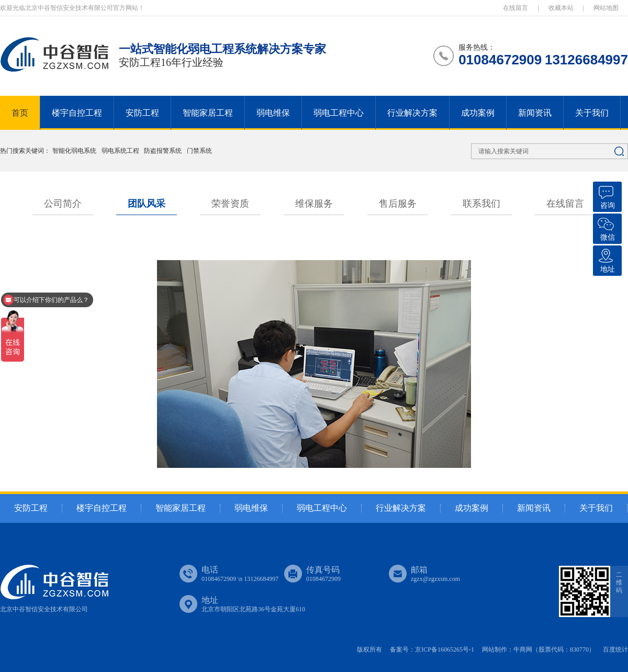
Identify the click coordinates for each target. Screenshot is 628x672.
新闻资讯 (535, 113)
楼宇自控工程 (77, 113)
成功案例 (478, 113)
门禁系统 (199, 151)
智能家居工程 (208, 113)
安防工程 (142, 113)
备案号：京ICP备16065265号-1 (432, 649)
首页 (20, 113)
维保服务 (314, 204)
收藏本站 (561, 8)
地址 (606, 259)
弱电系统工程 (121, 151)
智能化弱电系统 (75, 151)
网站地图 (606, 8)
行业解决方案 (412, 113)
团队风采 (147, 204)
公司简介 (63, 204)
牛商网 (523, 649)
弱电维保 (273, 113)
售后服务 (398, 204)
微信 (606, 227)
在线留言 (515, 8)
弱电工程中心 (339, 113)
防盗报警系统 (163, 151)
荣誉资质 (230, 204)
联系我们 (481, 204)
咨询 (606, 195)
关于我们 (592, 113)
